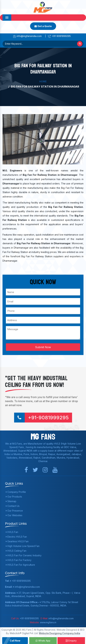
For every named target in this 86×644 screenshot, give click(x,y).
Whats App (43, 641)
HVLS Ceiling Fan (16, 551)
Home (43, 81)
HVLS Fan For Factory (19, 560)
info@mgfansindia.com (27, 36)
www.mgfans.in (48, 622)
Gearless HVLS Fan (17, 541)
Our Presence (14, 511)
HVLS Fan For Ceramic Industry (24, 555)
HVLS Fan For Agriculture (20, 565)
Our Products (14, 497)
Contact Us (13, 506)
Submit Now (43, 347)
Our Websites (14, 515)
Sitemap (11, 501)
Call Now (15, 641)
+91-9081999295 (59, 36)
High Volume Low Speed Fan (23, 546)
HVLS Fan (12, 532)
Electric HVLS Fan (16, 537)
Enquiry (71, 641)
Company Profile (16, 492)
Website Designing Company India (59, 633)
